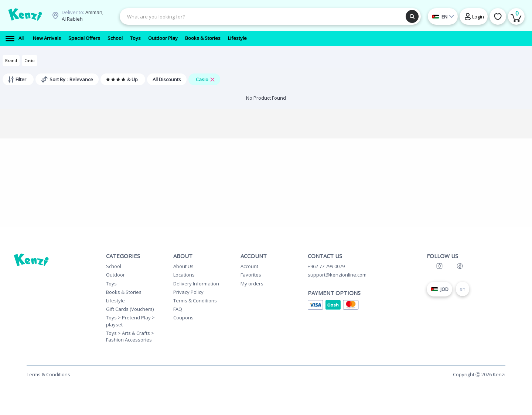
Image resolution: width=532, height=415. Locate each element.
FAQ (178, 309)
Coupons (183, 318)
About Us (183, 266)
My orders (252, 284)
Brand (11, 60)
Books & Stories (124, 292)
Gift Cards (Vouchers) (130, 309)
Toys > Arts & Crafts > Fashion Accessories (130, 336)
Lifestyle (115, 301)
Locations (184, 275)
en (463, 289)
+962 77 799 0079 (326, 266)
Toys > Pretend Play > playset (130, 321)
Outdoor (115, 275)
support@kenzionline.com (337, 275)
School (114, 266)
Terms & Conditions (195, 301)
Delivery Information (196, 284)
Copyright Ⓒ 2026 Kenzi (479, 374)
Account (249, 266)
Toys (111, 284)
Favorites (251, 275)
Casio (30, 60)
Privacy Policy (188, 292)
